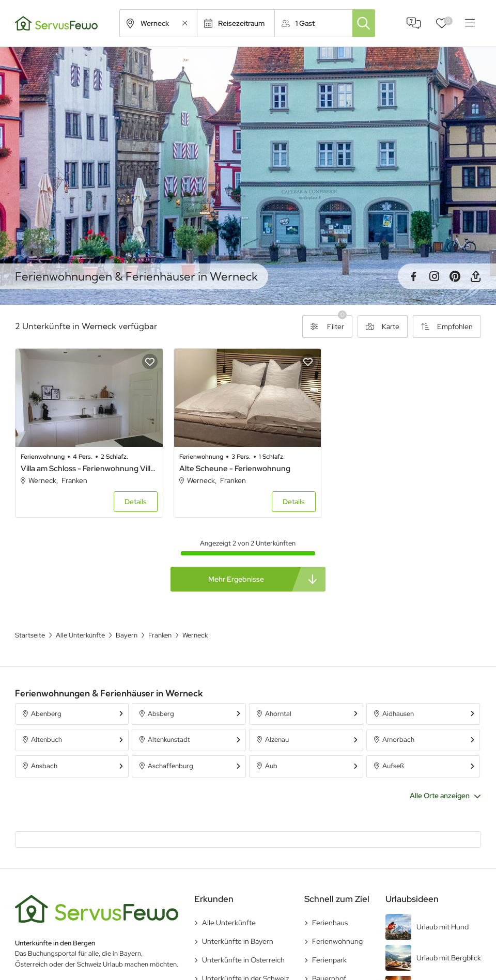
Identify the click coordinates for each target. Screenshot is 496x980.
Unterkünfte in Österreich (243, 960)
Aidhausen (398, 714)
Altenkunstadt (169, 740)
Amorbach (398, 740)
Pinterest (455, 276)
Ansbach (44, 766)
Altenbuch (47, 740)
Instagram (434, 276)
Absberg (161, 714)
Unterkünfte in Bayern (238, 941)
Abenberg (46, 714)
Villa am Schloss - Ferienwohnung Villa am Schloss (89, 469)
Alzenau (277, 740)
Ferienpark (329, 960)
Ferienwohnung (337, 941)
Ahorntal (278, 714)
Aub (271, 766)
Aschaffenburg (171, 766)
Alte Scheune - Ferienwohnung (235, 469)
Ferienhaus (330, 923)
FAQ (414, 23)
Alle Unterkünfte (229, 923)
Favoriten (448, 21)
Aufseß (393, 766)
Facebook (413, 276)
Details (136, 502)
